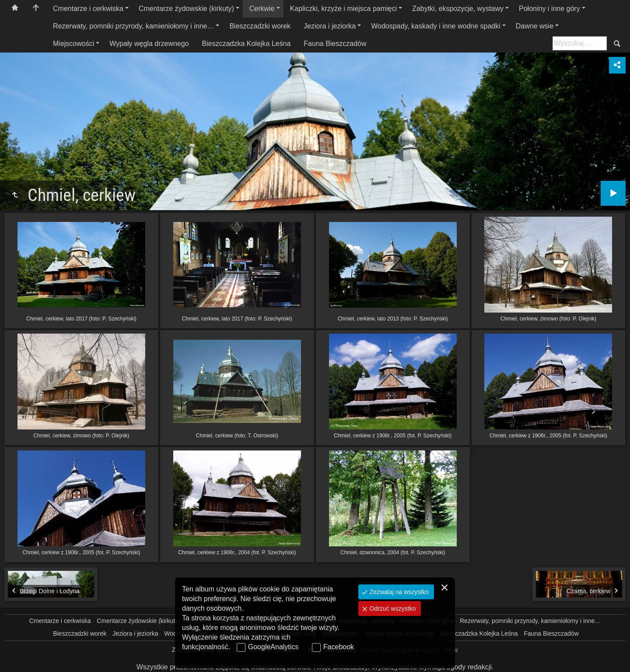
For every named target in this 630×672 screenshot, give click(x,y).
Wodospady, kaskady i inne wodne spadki (436, 26)
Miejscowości (73, 44)
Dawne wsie (535, 26)
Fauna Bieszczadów (335, 44)
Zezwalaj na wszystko (398, 592)
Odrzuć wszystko (392, 609)
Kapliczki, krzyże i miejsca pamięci (344, 9)
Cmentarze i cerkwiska (88, 9)
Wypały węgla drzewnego (149, 44)
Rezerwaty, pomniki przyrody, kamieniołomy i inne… (133, 26)
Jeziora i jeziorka (330, 26)
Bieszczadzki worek (260, 26)
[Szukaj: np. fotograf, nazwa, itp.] (580, 43)
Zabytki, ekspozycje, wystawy (458, 9)
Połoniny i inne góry (549, 9)
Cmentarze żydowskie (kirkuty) (186, 9)
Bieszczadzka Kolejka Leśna (247, 44)
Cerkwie (262, 9)
